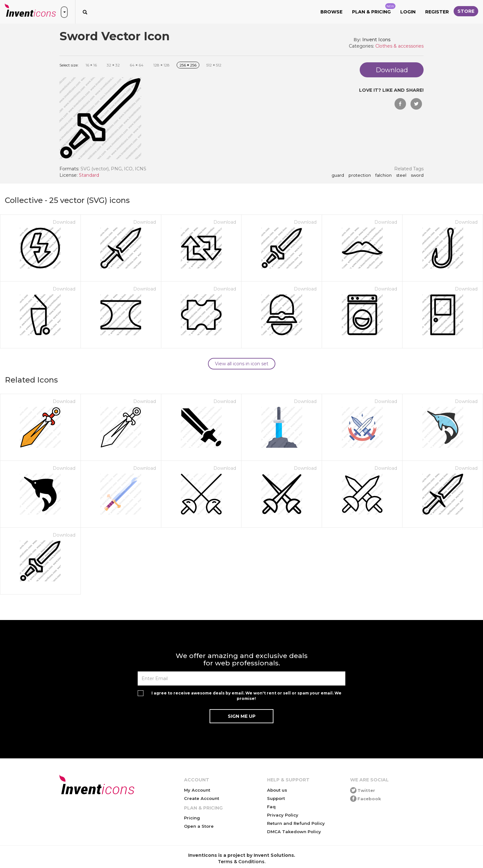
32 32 (113, 65)
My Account (197, 790)
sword (417, 175)
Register (437, 12)
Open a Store (199, 826)
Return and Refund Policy (296, 823)
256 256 (188, 65)
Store (466, 11)
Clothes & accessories (399, 46)
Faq (271, 807)
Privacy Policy (283, 815)
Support (276, 798)
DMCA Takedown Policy (294, 832)
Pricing (192, 818)
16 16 (91, 65)
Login (408, 12)
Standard (89, 175)
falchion (383, 175)
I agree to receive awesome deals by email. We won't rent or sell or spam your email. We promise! (246, 696)
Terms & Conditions (241, 862)
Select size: (69, 65)
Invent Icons (376, 40)
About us (277, 790)
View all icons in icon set (242, 364)
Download (64, 222)
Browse (331, 12)
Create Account (202, 798)
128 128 (161, 65)
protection (360, 175)
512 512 (214, 65)
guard (338, 175)
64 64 (137, 65)
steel (401, 175)
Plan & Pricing (374, 9)
